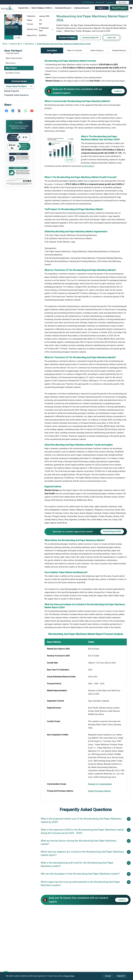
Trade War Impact (12, 53)
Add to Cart (112, 38)
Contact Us (110, 2)
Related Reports (119, 51)
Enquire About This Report (19, 86)
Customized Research (64, 8)
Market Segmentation (14, 58)
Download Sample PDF (91, 38)
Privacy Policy (69, 976)
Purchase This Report (67, 38)
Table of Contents (74, 51)
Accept (108, 976)
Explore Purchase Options (99, 791)
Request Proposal (119, 8)
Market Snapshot (12, 91)
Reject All (121, 976)
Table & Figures (97, 51)
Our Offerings (88, 2)
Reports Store (24, 8)
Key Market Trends (13, 73)
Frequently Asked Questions (16, 95)
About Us (100, 2)
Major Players (11, 68)
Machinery (29, 44)
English (102, 8)
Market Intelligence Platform (42, 8)
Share (70, 160)
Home (5, 44)
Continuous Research (82, 8)
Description (52, 51)
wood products (88, 166)
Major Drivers (11, 63)
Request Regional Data (112, 531)
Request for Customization (100, 784)
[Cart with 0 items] (131, 8)
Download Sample (19, 81)
